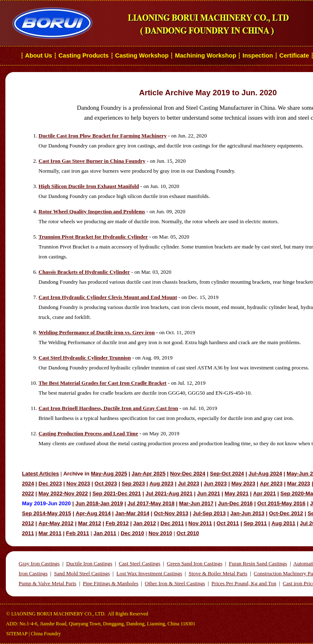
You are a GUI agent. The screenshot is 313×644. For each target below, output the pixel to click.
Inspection (258, 55)
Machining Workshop (206, 55)
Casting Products (84, 55)
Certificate (294, 55)
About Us (39, 55)
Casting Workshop (142, 55)
